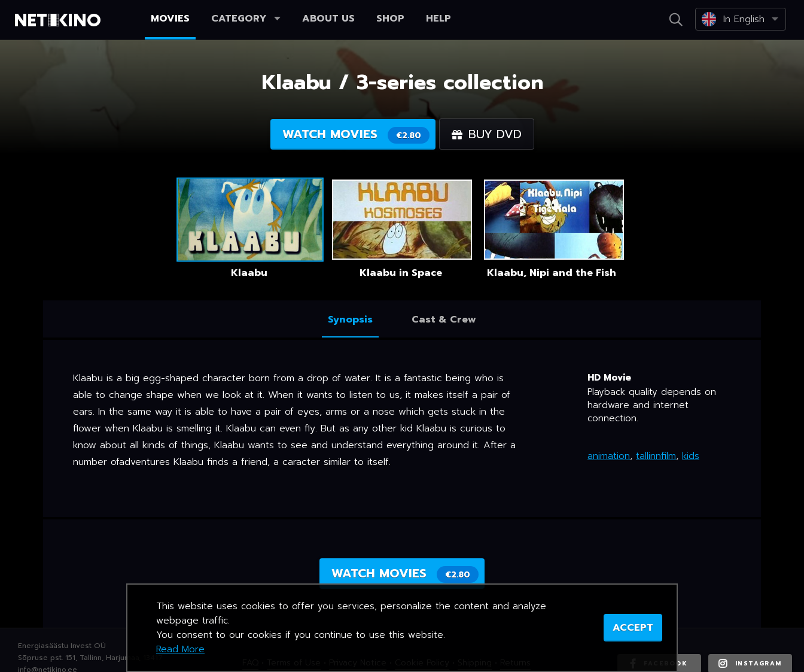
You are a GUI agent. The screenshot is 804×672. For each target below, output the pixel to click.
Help (438, 19)
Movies (170, 19)
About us (328, 19)
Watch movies (356, 134)
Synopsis (350, 320)
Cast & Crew (444, 320)
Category (246, 19)
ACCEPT (633, 628)
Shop (390, 19)
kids (691, 456)
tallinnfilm (656, 456)
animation (609, 456)
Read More (180, 649)
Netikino (60, 20)
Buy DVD (487, 134)
